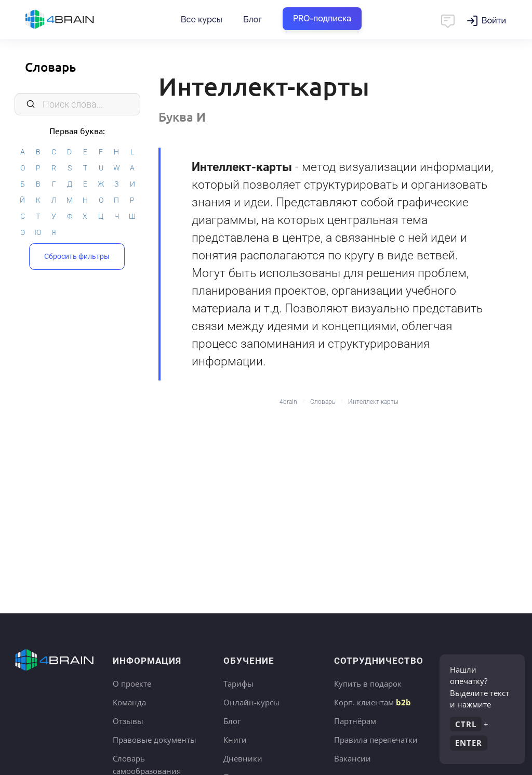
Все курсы (202, 19)
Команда (129, 702)
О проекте (132, 684)
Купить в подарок (368, 684)
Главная (78, 20)
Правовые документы (155, 740)
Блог (252, 19)
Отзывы (128, 721)
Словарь (50, 67)
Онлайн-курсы (251, 702)
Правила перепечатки (376, 740)
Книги (235, 740)
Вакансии (353, 758)
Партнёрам (355, 721)
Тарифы (238, 684)
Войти (494, 21)
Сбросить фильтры (77, 256)
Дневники (243, 758)
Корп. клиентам (373, 702)
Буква (182, 117)
